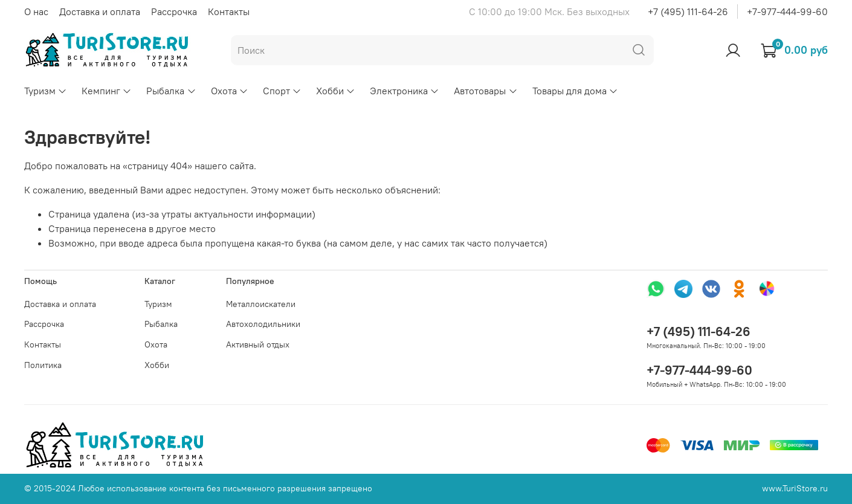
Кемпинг (107, 91)
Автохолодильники (263, 324)
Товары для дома (575, 91)
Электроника (405, 91)
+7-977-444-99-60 (787, 11)
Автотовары (486, 91)
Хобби (336, 91)
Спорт (282, 91)
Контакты (229, 11)
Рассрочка (174, 11)
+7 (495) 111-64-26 (688, 11)
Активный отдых (258, 344)
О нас (36, 11)
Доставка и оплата (100, 11)
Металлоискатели (261, 304)
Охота (230, 91)
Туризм (46, 91)
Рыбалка (171, 91)
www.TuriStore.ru (795, 488)
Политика (43, 365)
